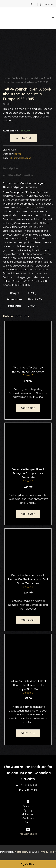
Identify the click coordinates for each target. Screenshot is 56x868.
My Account (47, 5)
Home (6, 78)
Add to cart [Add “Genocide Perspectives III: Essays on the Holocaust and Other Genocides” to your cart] (28, 620)
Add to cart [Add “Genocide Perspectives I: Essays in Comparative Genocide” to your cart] (28, 514)
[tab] (28, 168)
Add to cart (24, 138)
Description (10, 168)
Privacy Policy (48, 852)
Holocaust (25, 158)
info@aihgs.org (28, 834)
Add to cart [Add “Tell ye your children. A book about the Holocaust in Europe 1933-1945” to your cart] (28, 733)
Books (15, 78)
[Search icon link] (31, 4)
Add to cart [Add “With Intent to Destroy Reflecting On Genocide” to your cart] (28, 408)
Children (14, 158)
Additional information (18, 175)
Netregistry (22, 852)
